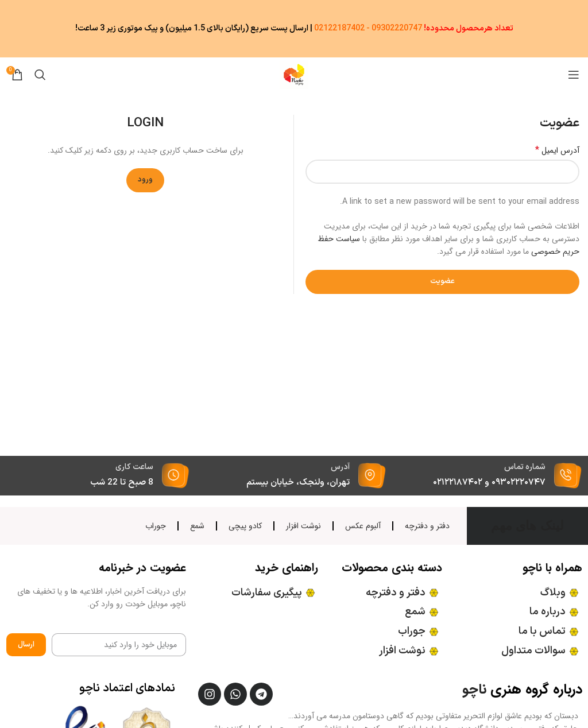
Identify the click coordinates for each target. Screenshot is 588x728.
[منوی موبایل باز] (574, 75)
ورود (145, 180)
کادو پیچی (245, 526)
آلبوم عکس (363, 526)
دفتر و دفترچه (427, 526)
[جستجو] (40, 75)
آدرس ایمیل (557, 150)
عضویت (442, 281)
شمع (197, 526)
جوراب (156, 526)
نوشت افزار (303, 526)
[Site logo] (294, 74)
